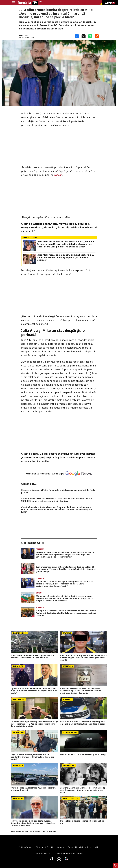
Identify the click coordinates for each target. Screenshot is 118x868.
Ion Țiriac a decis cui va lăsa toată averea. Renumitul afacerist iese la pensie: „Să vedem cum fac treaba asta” (33, 823)
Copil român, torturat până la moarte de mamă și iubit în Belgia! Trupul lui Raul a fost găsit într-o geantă (84, 658)
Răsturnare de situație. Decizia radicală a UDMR (33, 832)
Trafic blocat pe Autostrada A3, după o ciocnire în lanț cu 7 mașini (33, 789)
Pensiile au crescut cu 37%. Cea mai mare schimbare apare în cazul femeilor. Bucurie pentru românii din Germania (81, 691)
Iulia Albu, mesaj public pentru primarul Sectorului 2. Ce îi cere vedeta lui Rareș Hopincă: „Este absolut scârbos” (66, 258)
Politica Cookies (26, 847)
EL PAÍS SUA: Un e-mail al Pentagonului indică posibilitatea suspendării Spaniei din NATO (32, 657)
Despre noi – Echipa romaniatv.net (84, 847)
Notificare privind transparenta (69, 854)
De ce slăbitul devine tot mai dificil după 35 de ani (82, 822)
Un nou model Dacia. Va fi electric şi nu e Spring (83, 755)
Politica (40, 549)
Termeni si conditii (45, 847)
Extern (39, 593)
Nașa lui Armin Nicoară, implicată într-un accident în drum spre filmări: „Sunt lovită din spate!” (32, 757)
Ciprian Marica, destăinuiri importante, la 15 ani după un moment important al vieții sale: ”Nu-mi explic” (34, 691)
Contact (61, 847)
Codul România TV (43, 854)
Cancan (58, 175)
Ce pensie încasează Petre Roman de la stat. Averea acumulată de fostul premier (59, 491)
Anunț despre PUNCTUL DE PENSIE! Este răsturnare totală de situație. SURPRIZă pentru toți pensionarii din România (57, 500)
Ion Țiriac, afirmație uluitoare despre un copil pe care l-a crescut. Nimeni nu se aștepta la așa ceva (83, 790)
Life (38, 564)
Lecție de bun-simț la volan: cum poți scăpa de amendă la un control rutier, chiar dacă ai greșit (83, 723)
